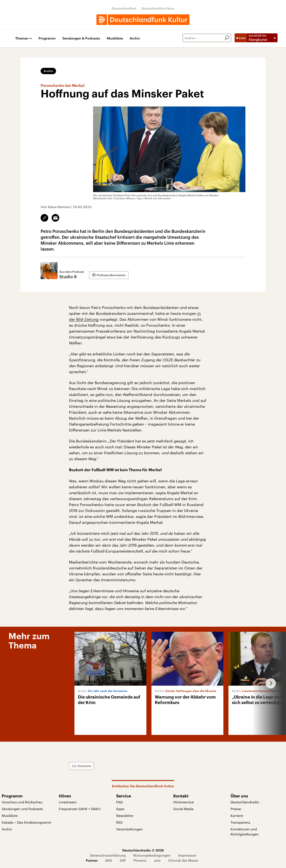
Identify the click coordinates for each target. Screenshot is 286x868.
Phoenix (140, 860)
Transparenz (240, 822)
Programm (47, 38)
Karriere (237, 815)
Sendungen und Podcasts (22, 809)
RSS (119, 822)
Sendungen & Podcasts (81, 38)
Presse (236, 809)
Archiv (135, 38)
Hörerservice (184, 802)
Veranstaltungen (129, 829)
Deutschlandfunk (124, 8)
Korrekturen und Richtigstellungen (245, 832)
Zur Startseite (81, 766)
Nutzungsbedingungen (152, 855)
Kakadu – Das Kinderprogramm (27, 822)
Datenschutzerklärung (108, 855)
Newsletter (125, 815)
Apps (120, 809)
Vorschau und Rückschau (22, 802)
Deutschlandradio (245, 802)
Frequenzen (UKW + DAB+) (80, 809)
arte (157, 860)
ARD (108, 860)
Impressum (187, 855)
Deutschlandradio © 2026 (143, 850)
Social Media (183, 809)
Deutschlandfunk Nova (158, 8)
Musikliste (115, 38)
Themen (22, 38)
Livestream (68, 802)
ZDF (123, 860)
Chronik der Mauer (183, 860)
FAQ (119, 802)
